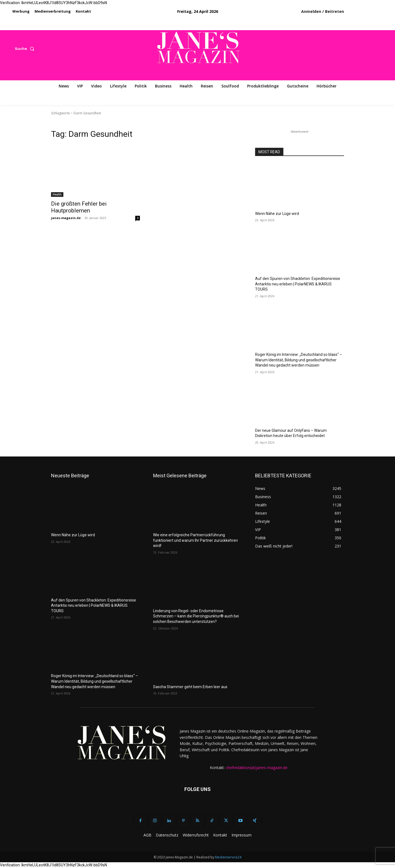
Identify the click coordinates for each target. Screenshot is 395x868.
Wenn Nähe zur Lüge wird (277, 214)
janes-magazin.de (66, 218)
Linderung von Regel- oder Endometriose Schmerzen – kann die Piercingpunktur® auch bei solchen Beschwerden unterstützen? (196, 616)
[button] (26, 49)
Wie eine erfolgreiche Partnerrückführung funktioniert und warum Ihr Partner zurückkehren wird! (195, 540)
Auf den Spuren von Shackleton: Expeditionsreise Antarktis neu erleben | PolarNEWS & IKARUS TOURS (298, 284)
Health (57, 194)
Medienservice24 (228, 857)
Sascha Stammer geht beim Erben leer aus (190, 687)
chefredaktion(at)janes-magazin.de (257, 768)
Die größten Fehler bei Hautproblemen (79, 207)
